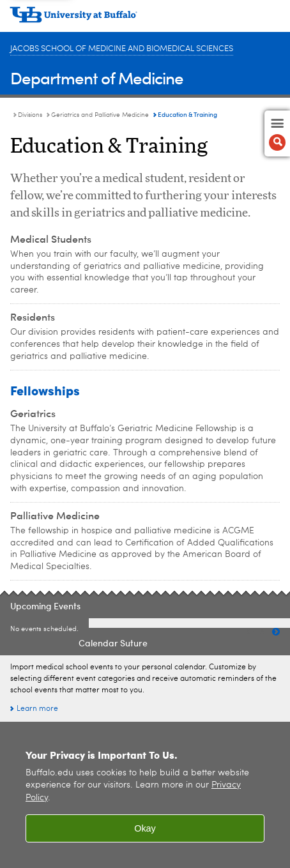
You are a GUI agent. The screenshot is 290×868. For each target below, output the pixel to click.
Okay (145, 828)
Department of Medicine (97, 78)
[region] (145, 795)
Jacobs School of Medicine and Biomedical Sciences (122, 49)
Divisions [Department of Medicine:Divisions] (30, 115)
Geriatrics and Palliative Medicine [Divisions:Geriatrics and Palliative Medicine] (100, 115)
